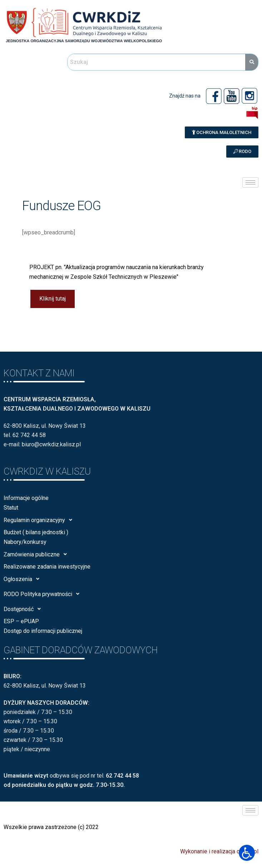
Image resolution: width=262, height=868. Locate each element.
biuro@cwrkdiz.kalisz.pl (51, 444)
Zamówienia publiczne (37, 554)
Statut (11, 508)
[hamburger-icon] (250, 182)
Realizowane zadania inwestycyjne (47, 567)
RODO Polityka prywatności (43, 594)
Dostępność (24, 609)
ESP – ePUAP (21, 621)
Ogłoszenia (23, 579)
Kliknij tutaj (53, 299)
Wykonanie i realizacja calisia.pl (219, 851)
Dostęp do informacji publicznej (43, 631)
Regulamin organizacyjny (40, 520)
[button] (222, 132)
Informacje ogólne (26, 498)
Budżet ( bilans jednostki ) (36, 532)
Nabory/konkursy (25, 542)
